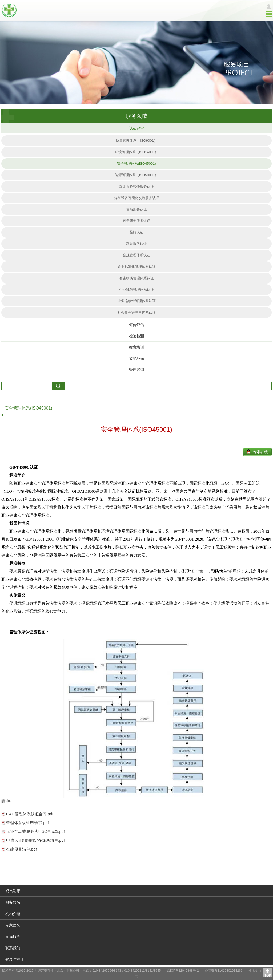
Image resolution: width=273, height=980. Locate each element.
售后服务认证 (136, 209)
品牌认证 (136, 232)
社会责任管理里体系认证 (137, 312)
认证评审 (136, 128)
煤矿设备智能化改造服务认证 (137, 198)
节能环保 (136, 358)
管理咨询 (136, 370)
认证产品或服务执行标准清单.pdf (35, 831)
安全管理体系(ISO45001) (136, 163)
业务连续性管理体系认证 (137, 301)
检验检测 (136, 336)
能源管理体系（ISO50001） (137, 175)
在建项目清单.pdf (21, 849)
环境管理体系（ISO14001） (137, 152)
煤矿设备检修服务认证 (136, 186)
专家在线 (260, 452)
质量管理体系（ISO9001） (136, 141)
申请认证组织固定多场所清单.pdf (35, 840)
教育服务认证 (136, 244)
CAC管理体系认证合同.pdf (30, 814)
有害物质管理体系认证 (136, 278)
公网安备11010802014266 (224, 971)
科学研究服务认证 (136, 221)
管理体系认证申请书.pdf (27, 823)
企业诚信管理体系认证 (136, 289)
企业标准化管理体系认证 (137, 267)
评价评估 (136, 325)
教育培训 (136, 347)
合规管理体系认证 (136, 255)
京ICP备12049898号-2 (183, 971)
